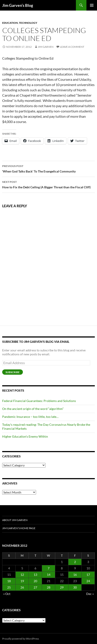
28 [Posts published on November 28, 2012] (49, 587)
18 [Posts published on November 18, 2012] (9, 581)
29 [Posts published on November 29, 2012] (62, 587)
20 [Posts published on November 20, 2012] (35, 581)
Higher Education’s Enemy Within (25, 436)
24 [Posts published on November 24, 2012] (88, 581)
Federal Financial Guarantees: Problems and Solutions (39, 401)
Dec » (90, 594)
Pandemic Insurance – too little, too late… (30, 417)
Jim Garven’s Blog (18, 5)
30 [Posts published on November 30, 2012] (75, 587)
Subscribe (13, 372)
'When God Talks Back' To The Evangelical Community (48, 168)
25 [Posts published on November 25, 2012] (9, 587)
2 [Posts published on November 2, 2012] (75, 562)
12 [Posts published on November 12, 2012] (22, 575)
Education (10, 23)
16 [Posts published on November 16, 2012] (75, 575)
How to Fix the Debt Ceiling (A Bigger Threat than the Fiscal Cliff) (48, 184)
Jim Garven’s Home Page (19, 528)
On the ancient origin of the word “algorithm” (33, 409)
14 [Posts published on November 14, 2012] (49, 575)
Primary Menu (92, 5)
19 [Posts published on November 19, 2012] (22, 581)
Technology (28, 23)
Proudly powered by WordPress (21, 639)
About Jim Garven (15, 520)
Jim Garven (46, 47)
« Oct (7, 594)
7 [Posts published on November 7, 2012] (49, 568)
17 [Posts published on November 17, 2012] (88, 575)
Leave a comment (72, 47)
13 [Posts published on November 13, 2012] (35, 575)
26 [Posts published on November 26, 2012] (22, 587)
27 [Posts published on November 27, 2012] (35, 587)
